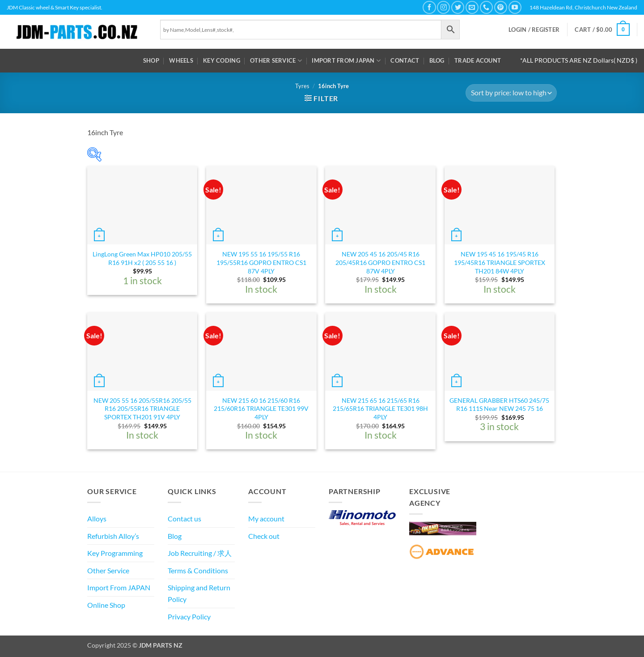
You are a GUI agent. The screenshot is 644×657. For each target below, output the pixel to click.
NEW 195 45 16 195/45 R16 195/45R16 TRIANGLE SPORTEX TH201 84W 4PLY (500, 262)
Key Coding (222, 60)
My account (266, 518)
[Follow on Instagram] (443, 7)
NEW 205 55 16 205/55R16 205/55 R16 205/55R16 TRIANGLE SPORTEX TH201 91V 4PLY (142, 409)
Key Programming (115, 553)
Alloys (97, 518)
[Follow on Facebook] (429, 7)
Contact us (184, 518)
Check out (264, 536)
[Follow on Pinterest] (501, 7)
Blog (437, 60)
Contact (405, 60)
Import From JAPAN (346, 61)
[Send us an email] (472, 7)
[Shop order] (511, 93)
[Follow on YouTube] (515, 7)
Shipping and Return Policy (199, 593)
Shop (151, 60)
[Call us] (486, 7)
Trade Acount (478, 60)
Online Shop (106, 605)
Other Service (276, 61)
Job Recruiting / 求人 (200, 553)
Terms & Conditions (198, 570)
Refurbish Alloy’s (113, 536)
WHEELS (181, 60)
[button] (534, 30)
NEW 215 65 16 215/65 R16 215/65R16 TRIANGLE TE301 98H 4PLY (380, 409)
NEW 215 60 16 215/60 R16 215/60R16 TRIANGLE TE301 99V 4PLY (261, 409)
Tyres (302, 86)
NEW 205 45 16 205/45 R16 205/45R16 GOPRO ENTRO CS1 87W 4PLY (380, 262)
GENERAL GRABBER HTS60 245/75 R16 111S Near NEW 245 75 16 (499, 405)
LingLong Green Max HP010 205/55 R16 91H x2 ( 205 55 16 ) (142, 258)
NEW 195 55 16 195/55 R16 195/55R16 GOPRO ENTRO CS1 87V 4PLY (261, 262)
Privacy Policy (189, 616)
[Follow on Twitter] (458, 7)
